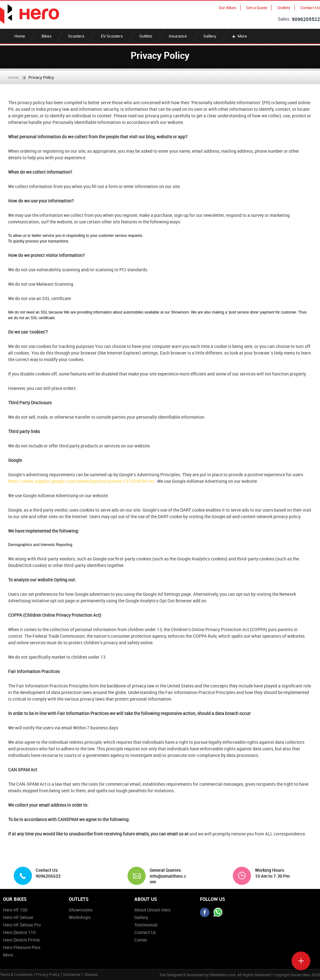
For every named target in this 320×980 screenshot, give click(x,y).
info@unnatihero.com (168, 879)
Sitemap (91, 974)
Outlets (284, 8)
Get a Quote (257, 8)
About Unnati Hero (152, 910)
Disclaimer (72, 974)
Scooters (76, 36)
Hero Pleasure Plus (22, 947)
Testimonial (146, 925)
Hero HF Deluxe (18, 917)
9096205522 (306, 19)
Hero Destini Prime (21, 940)
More (239, 36)
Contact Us (310, 8)
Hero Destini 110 (19, 932)
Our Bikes (227, 8)
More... (10, 955)
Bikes (47, 36)
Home (20, 36)
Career (141, 940)
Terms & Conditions (16, 974)
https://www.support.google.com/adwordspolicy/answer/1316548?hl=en (82, 481)
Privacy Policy (48, 974)
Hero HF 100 (15, 910)
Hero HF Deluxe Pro (22, 925)
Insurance (178, 36)
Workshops (80, 917)
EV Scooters (112, 36)
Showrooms (81, 910)
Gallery (210, 36)
